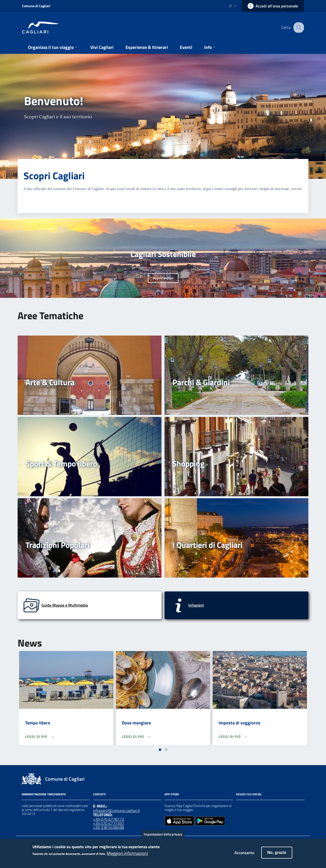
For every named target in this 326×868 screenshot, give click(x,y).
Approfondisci (163, 278)
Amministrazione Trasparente (44, 794)
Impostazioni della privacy (163, 837)
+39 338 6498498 (109, 827)
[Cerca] (298, 28)
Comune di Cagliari (36, 6)
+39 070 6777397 (109, 823)
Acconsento (244, 855)
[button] (160, 750)
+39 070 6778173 (109, 819)
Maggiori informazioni (127, 856)
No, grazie (277, 855)
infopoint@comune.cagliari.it (116, 810)
